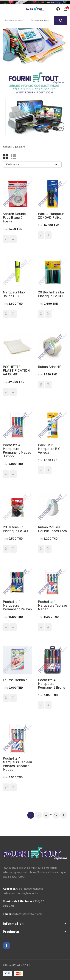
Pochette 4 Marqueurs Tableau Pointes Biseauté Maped (17, 764)
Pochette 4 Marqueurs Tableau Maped (52, 606)
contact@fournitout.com (27, 914)
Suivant (64, 815)
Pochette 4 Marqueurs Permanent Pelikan (17, 606)
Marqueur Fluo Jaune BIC (14, 294)
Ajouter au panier (6, 239)
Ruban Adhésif (49, 367)
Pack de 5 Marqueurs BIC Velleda (49, 449)
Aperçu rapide (13, 239)
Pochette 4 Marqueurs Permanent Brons (51, 684)
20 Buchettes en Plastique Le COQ (51, 294)
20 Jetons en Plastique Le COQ (16, 529)
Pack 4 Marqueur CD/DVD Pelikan (51, 216)
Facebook (7, 946)
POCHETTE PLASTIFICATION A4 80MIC (16, 371)
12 (56, 815)
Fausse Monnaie (15, 680)
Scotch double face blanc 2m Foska (14, 218)
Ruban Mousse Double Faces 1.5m (52, 529)
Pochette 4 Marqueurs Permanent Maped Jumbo (17, 451)
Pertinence (32, 165)
